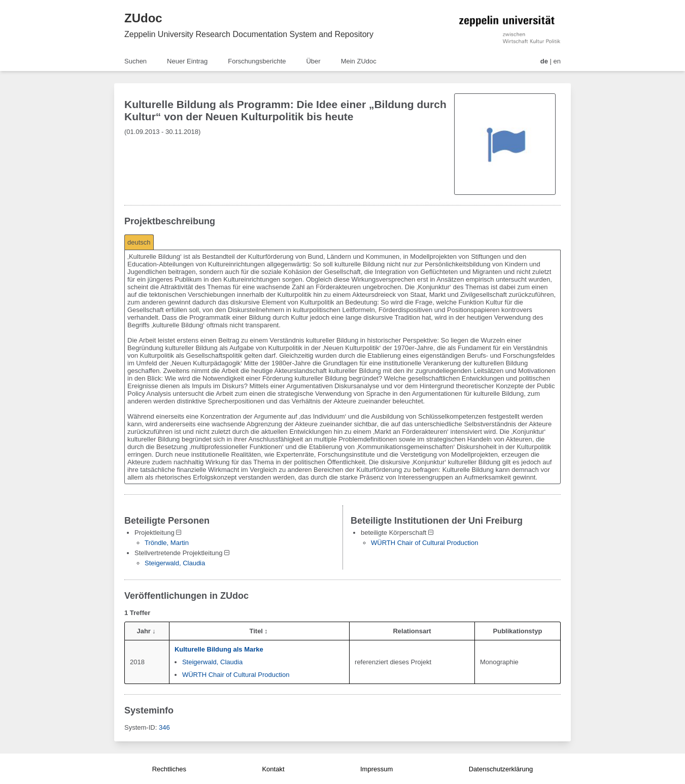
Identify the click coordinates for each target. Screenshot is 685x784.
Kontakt (273, 769)
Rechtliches (169, 769)
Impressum (376, 769)
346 (164, 727)
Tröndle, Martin (167, 543)
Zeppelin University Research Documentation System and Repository (249, 34)
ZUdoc (143, 18)
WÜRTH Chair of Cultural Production (424, 543)
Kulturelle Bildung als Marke (219, 649)
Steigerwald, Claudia (175, 563)
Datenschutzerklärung (501, 769)
